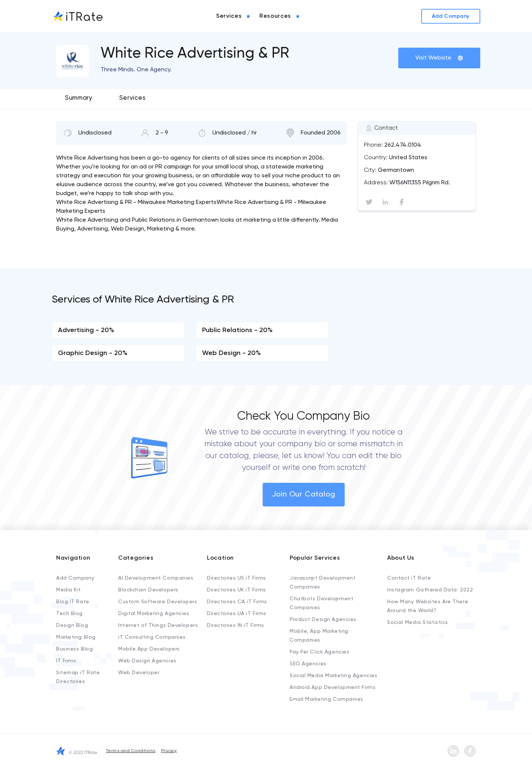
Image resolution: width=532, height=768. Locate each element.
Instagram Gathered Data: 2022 (430, 590)
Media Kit (69, 590)
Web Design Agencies (147, 661)
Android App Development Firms (332, 687)
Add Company (75, 578)
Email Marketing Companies (327, 699)
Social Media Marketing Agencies (333, 676)
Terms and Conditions (131, 751)
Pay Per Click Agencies (319, 652)
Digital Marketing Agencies (154, 614)
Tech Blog (69, 614)
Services (132, 98)
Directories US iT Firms (236, 578)
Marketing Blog (76, 637)
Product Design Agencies (323, 619)
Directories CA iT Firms (237, 602)
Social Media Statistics (418, 622)
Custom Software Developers (158, 602)
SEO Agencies (308, 664)
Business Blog (74, 649)
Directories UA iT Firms (237, 614)
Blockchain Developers (148, 590)
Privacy (169, 751)
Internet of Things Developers (158, 625)
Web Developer (139, 673)
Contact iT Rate (409, 578)
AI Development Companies (156, 578)
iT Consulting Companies (152, 637)
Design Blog (72, 625)
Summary (79, 98)
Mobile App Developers (149, 649)
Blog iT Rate (73, 602)
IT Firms (66, 661)
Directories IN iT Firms (236, 625)
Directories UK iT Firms (236, 590)
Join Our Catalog (304, 495)
